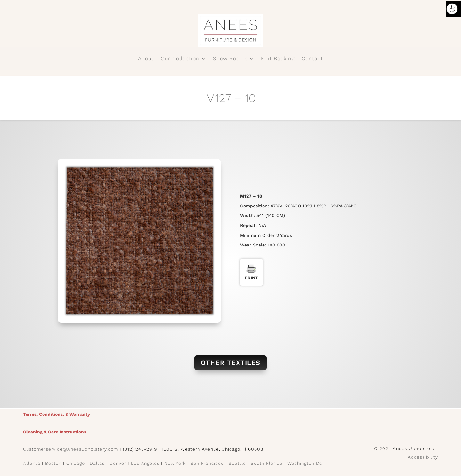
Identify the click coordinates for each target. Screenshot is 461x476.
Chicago (76, 463)
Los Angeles (145, 463)
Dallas (97, 463)
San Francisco (207, 463)
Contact (312, 59)
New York (175, 463)
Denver (118, 463)
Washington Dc (305, 463)
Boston (53, 463)
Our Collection (180, 59)
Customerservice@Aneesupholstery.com (71, 449)
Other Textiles (230, 363)
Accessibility (423, 457)
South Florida (267, 463)
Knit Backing (278, 59)
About (146, 59)
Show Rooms (230, 59)
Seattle (237, 463)
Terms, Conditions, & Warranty (57, 414)
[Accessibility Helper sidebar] (453, 9)
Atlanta (32, 463)
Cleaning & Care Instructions (55, 432)
